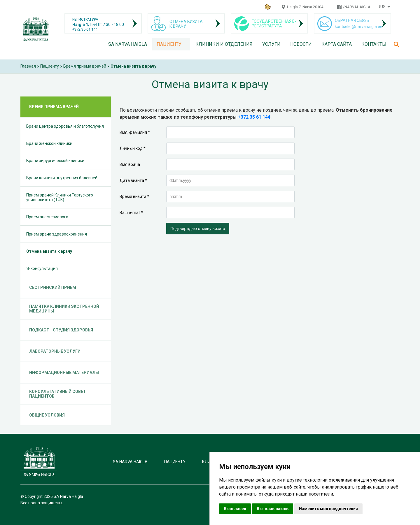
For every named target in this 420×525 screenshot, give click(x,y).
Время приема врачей (85, 66)
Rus (382, 7)
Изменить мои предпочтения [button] (328, 509)
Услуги (271, 44)
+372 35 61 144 (85, 29)
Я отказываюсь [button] (273, 509)
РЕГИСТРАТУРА (85, 19)
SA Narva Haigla (128, 44)
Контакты (374, 44)
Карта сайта (337, 44)
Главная (28, 66)
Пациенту (169, 44)
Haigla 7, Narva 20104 (305, 7)
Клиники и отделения (224, 44)
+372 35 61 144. (255, 117)
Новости (301, 44)
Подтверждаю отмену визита (198, 229)
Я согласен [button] (235, 509)
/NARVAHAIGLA (357, 7)
